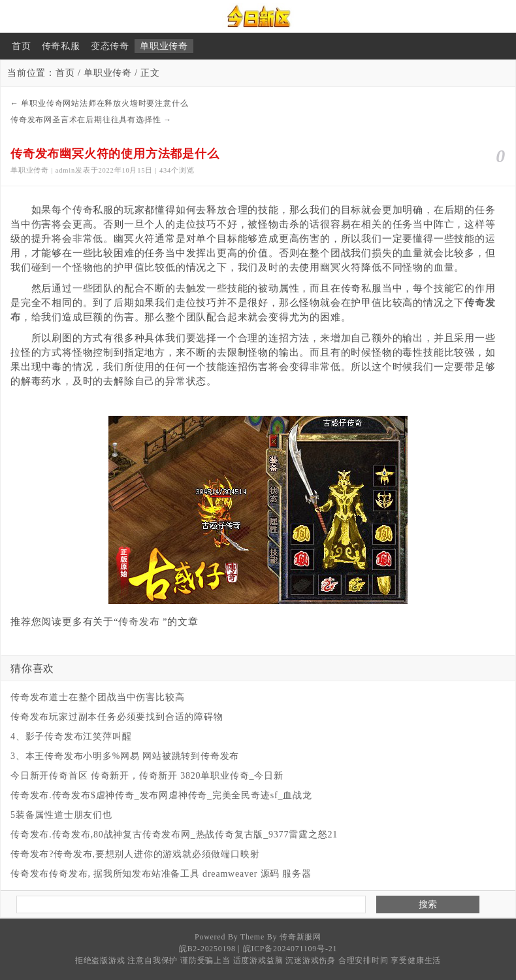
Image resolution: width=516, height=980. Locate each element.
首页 (22, 46)
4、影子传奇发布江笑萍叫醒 (71, 736)
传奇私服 (61, 46)
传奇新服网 (300, 937)
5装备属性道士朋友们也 (61, 815)
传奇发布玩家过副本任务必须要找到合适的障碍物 (117, 717)
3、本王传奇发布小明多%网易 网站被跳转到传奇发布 (125, 756)
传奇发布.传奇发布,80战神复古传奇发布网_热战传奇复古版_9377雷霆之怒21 (174, 835)
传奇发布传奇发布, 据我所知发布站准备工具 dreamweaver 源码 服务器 (161, 874)
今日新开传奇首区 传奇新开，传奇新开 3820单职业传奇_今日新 (147, 776)
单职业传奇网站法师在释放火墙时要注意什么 (105, 103)
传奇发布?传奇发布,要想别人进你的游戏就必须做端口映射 (135, 854)
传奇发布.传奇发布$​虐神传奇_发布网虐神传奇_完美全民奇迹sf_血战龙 (161, 795)
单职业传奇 (164, 46)
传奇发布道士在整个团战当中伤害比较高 (97, 697)
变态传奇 (110, 46)
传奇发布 (139, 622)
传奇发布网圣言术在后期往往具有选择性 (86, 120)
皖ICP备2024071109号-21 (290, 949)
